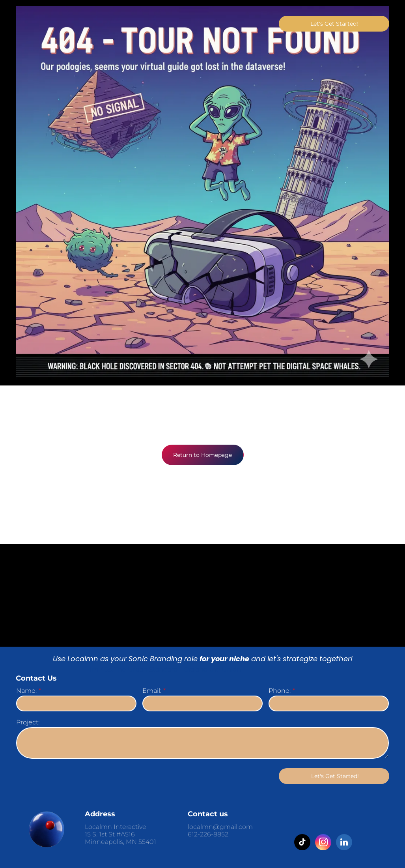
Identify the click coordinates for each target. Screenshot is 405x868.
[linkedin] (344, 843)
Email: (152, 691)
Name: (26, 691)
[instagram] (323, 843)
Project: (28, 722)
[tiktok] (302, 843)
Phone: (280, 691)
